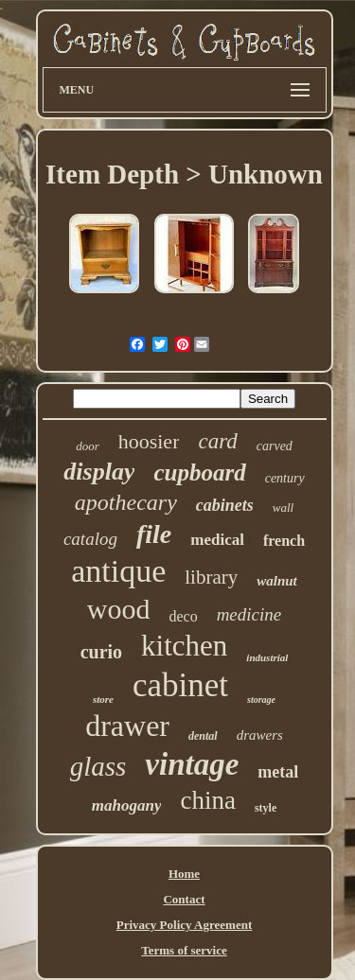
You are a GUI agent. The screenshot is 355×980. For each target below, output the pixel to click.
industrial (267, 657)
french (284, 541)
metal (278, 772)
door (88, 446)
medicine (249, 614)
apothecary (126, 502)
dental (203, 736)
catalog (90, 539)
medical (217, 540)
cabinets (225, 505)
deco (183, 616)
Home (184, 874)
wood (119, 609)
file (154, 534)
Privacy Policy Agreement (184, 925)
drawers (260, 735)
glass (98, 766)
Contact (184, 899)
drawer (127, 726)
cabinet (180, 685)
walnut (277, 581)
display (99, 472)
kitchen (184, 646)
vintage (192, 764)
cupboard (199, 472)
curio (101, 652)
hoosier (149, 441)
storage (261, 700)
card (217, 441)
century (285, 478)
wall (283, 507)
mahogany (127, 805)
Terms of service (184, 950)
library (211, 577)
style (266, 808)
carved (275, 446)
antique (118, 571)
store (103, 699)
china (207, 800)
